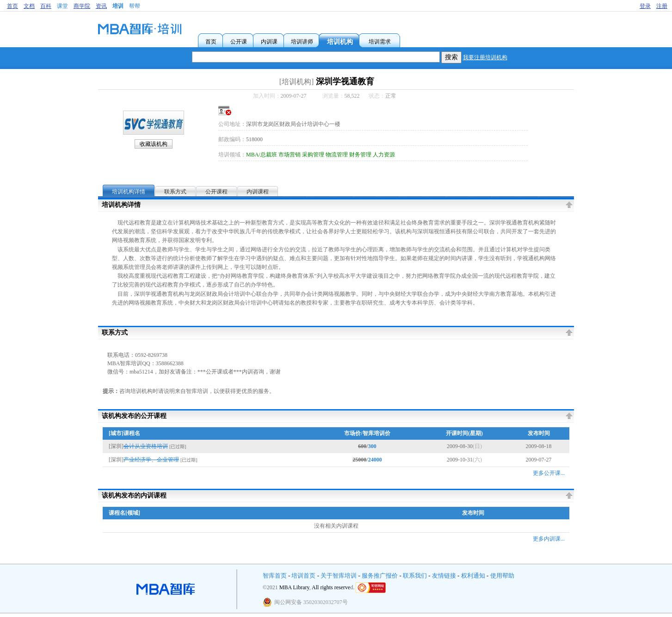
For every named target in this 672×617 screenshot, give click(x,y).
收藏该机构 (154, 144)
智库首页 (275, 576)
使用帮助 (502, 576)
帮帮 (135, 6)
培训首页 (303, 576)
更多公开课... (549, 473)
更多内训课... (549, 539)
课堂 (62, 6)
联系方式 (175, 192)
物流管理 (337, 155)
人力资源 (384, 155)
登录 (645, 6)
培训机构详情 (129, 192)
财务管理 (360, 155)
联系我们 (415, 576)
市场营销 (290, 155)
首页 (12, 6)
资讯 (101, 6)
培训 (118, 6)
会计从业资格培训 (146, 446)
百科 (46, 6)
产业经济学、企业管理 (151, 460)
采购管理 (313, 155)
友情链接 (444, 576)
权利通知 (473, 576)
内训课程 (258, 192)
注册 (662, 6)
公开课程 (216, 192)
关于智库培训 (339, 576)
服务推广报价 (380, 576)
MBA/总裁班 (262, 155)
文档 (29, 6)
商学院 (82, 6)
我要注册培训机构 (485, 57)
